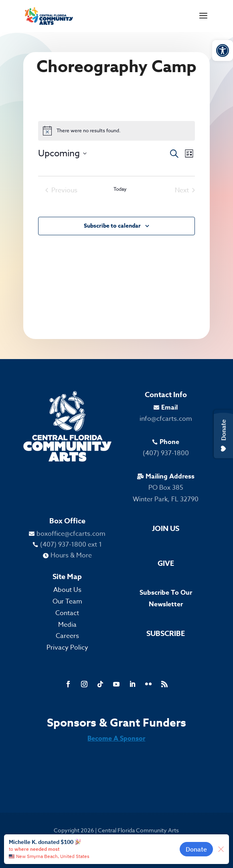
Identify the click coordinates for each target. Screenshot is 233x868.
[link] (223, 50)
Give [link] (166, 563)
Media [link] (67, 625)
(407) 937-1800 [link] (166, 453)
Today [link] (120, 189)
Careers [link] (67, 636)
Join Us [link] (166, 529)
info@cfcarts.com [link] (166, 419)
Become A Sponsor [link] (116, 739)
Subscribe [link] (166, 634)
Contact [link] (67, 613)
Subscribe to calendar (112, 226)
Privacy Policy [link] (67, 648)
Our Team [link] (67, 602)
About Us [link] (67, 590)
